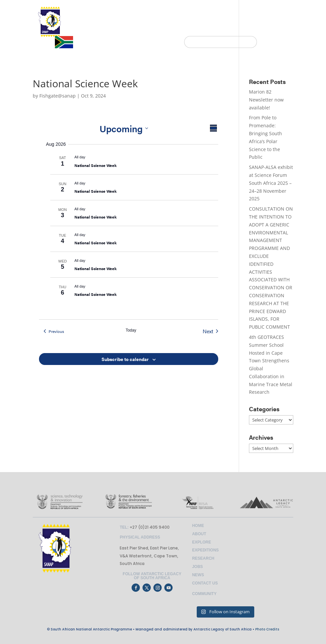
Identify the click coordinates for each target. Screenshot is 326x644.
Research (203, 558)
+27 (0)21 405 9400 (149, 527)
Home (198, 526)
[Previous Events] (54, 331)
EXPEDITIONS (175, 29)
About (199, 534)
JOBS (257, 29)
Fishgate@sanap (58, 96)
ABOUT (105, 29)
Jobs (198, 567)
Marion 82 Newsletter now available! (266, 100)
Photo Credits (267, 629)
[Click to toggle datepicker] (124, 128)
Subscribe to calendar (125, 359)
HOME (84, 29)
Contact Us (205, 583)
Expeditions (205, 550)
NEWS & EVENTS (220, 29)
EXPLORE (137, 29)
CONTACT (281, 29)
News (198, 575)
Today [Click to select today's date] (131, 330)
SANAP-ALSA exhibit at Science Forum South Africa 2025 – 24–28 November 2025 (271, 183)
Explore (202, 542)
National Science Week (96, 165)
